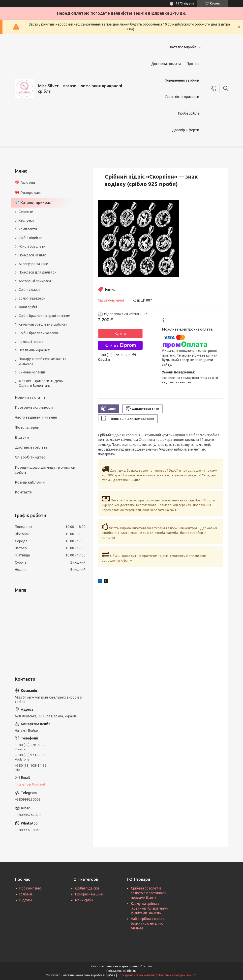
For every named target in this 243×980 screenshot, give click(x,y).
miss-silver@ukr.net (30, 784)
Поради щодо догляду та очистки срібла (45, 470)
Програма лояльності (34, 407)
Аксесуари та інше (33, 264)
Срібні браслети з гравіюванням (45, 316)
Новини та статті (30, 397)
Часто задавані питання (36, 417)
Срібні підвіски (30, 238)
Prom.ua (146, 966)
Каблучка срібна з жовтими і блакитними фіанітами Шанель (150, 908)
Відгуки (22, 437)
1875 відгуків (185, 3)
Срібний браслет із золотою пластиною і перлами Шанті (149, 893)
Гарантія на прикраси (182, 97)
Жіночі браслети (32, 246)
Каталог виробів (183, 47)
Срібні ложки (29, 290)
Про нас (193, 64)
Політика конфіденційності (178, 975)
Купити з (120, 345)
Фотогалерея (27, 427)
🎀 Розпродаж (28, 193)
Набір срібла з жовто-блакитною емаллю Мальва (148, 923)
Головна (26, 894)
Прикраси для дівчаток (37, 272)
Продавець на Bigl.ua (121, 971)
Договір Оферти (186, 130)
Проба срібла (189, 113)
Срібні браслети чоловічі (39, 333)
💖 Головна (25, 182)
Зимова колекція (32, 372)
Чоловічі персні (31, 342)
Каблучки (26, 220)
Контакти (24, 492)
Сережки (26, 212)
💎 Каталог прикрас (33, 202)
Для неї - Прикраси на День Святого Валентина (41, 383)
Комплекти (28, 229)
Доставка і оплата (166, 64)
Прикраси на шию (33, 255)
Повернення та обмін (182, 80)
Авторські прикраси (35, 281)
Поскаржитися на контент (137, 975)
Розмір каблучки (30, 482)
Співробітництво (30, 457)
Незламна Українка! (34, 350)
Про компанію (30, 888)
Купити (120, 334)
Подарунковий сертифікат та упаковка (42, 361)
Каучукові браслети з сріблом (43, 324)
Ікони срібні (28, 307)
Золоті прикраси (32, 298)
